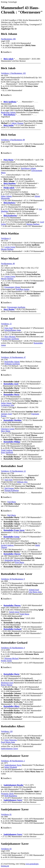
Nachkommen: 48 (8, 264)
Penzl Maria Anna (8, 742)
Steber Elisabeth (11, 767)
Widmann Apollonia (12, 364)
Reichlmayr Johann (28, 168)
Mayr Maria (6, 431)
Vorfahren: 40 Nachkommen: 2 (13, 761)
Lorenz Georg (10, 247)
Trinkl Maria (24, 614)
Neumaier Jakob (7, 794)
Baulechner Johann (9, 112)
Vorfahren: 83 (6, 849)
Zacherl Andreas (7, 545)
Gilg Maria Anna (35, 592)
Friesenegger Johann (13, 287)
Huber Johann (7, 196)
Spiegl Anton (14, 612)
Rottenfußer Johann (12, 362)
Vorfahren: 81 (6, 814)
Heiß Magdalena (11, 796)
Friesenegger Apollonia (16, 307)
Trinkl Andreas (7, 450)
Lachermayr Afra (8, 405)
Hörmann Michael (12, 658)
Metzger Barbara (33, 224)
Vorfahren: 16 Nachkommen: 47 (13, 357)
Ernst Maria (19, 562)
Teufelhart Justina (22, 289)
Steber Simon (6, 403)
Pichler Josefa (6, 661)
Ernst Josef (9, 328)
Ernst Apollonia (7, 452)
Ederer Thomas (18, 123)
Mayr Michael (10, 337)
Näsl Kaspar (9, 488)
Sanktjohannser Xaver (9, 749)
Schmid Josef (34, 590)
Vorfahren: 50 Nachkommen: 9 (13, 579)
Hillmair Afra (22, 482)
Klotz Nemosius (11, 740)
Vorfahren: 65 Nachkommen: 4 (13, 648)
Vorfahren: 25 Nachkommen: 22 (13, 471)
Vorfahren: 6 (6, 238)
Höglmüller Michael (12, 560)
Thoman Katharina (12, 490)
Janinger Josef (7, 414)
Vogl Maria (12, 502)
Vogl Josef (9, 480)
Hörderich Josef (7, 683)
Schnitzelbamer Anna (13, 330)
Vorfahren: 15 (6, 324)
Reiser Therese (7, 685)
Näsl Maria (12, 515)
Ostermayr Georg (8, 429)
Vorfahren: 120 (7, 731)
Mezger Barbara (7, 249)
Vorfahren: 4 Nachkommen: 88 (13, 140)
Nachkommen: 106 (8, 39)
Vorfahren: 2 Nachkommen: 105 (13, 73)
